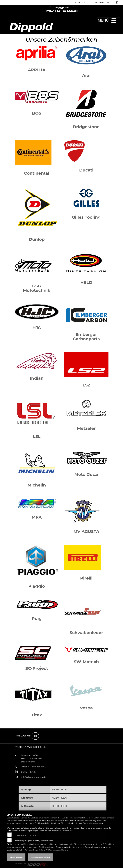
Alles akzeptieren (40, 857)
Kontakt (81, 2)
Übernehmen (16, 857)
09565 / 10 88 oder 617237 (34, 767)
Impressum (101, 2)
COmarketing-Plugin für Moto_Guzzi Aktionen (33, 841)
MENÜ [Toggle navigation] (108, 20)
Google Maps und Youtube (24, 835)
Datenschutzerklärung (93, 823)
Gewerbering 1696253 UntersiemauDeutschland (31, 758)
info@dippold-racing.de (34, 777)
